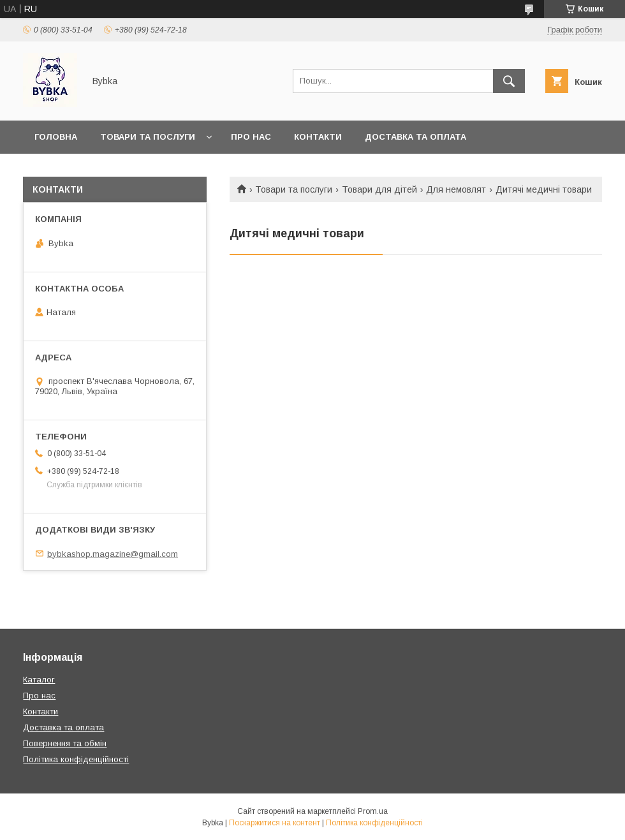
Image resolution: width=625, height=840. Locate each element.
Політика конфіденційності (76, 759)
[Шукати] (509, 81)
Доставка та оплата (415, 137)
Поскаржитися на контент (275, 823)
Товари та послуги (148, 137)
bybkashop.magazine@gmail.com (113, 553)
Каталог (39, 680)
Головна (56, 137)
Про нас (251, 137)
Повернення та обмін (88, 170)
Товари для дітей (379, 189)
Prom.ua (373, 811)
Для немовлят (456, 189)
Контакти (318, 137)
